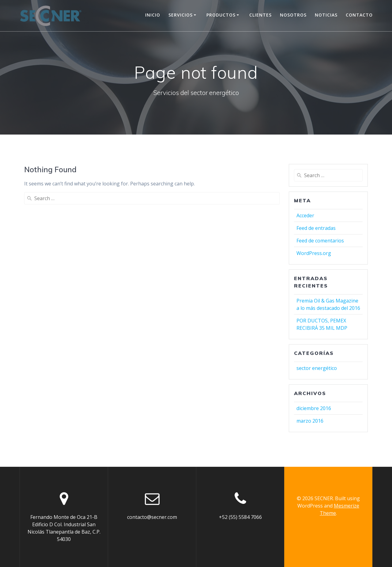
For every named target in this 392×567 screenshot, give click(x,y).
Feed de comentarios (320, 241)
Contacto (359, 15)
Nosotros (293, 15)
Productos (221, 15)
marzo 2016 (310, 421)
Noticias (326, 15)
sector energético (317, 368)
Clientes (260, 15)
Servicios (181, 15)
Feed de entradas (316, 228)
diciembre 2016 (314, 408)
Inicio (153, 15)
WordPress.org (314, 253)
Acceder (305, 215)
